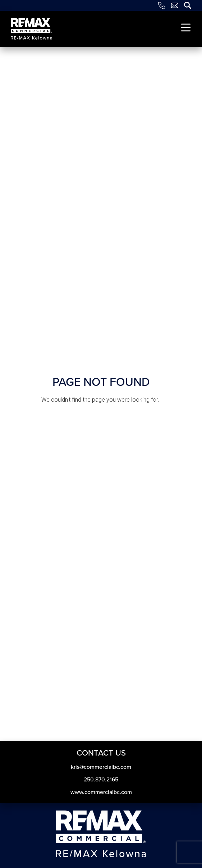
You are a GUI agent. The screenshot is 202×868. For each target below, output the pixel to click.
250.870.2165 (101, 779)
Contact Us (101, 753)
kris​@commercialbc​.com (101, 767)
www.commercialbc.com (101, 792)
